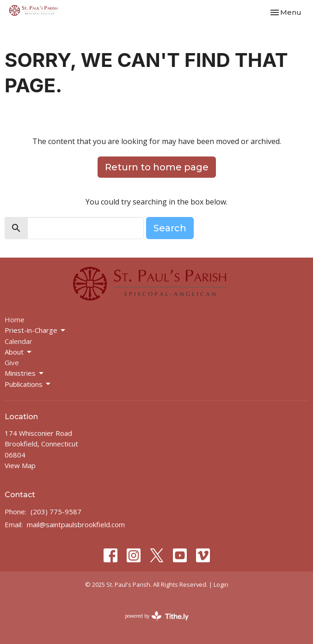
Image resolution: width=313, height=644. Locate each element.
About (19, 352)
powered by (157, 616)
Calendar (18, 341)
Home (15, 319)
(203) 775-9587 (56, 512)
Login (221, 584)
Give (12, 362)
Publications (28, 384)
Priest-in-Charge (36, 330)
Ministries (25, 373)
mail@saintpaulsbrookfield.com (76, 524)
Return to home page (157, 167)
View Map (20, 465)
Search (170, 228)
